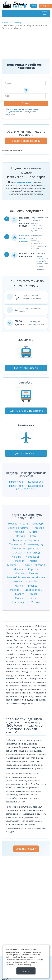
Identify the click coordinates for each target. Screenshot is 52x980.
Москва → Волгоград (26, 552)
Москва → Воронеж (26, 540)
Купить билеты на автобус (26, 411)
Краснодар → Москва (26, 602)
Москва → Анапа (26, 561)
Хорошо (26, 971)
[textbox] (26, 83)
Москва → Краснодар (26, 548)
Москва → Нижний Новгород (26, 565)
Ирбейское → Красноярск (26, 482)
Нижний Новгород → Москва (26, 577)
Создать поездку (26, 849)
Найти (26, 103)
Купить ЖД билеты (26, 368)
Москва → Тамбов (26, 581)
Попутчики (7, 23)
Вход (34, 6)
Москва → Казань (26, 573)
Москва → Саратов (26, 569)
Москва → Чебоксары (26, 557)
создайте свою (12, 112)
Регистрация (45, 6)
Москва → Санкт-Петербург (26, 524)
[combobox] (26, 83)
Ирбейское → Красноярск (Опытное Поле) (26, 487)
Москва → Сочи (26, 536)
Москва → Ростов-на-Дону (26, 544)
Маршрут (19, 23)
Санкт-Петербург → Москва (26, 528)
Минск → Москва (26, 586)
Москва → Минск (26, 532)
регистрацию (24, 182)
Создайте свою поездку (24, 238)
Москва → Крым (26, 594)
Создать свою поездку (26, 141)
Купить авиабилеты (26, 453)
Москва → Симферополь (26, 590)
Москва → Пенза (26, 598)
